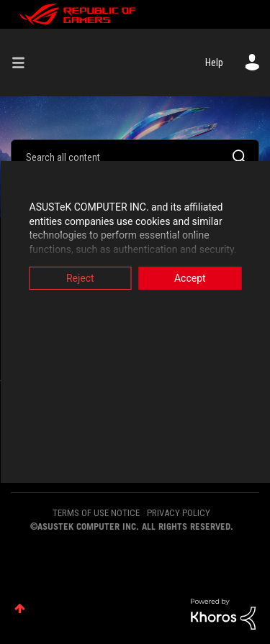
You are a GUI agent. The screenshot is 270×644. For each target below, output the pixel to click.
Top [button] (20, 608)
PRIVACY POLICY (179, 513)
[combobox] (135, 157)
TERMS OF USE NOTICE (96, 513)
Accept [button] (190, 278)
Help (214, 63)
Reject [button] (80, 278)
